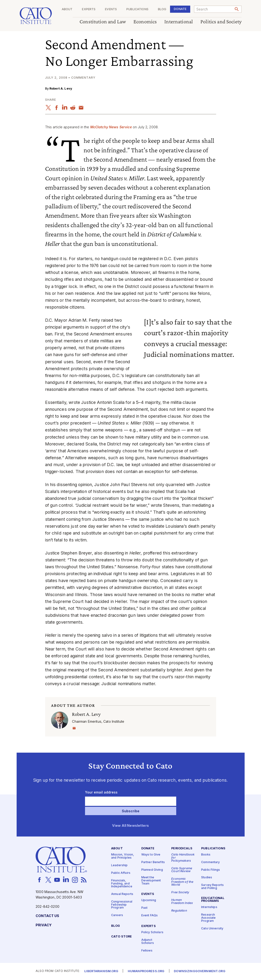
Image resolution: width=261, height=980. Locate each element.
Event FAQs (149, 916)
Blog (162, 9)
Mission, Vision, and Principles (123, 856)
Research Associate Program (208, 918)
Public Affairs (121, 873)
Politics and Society (221, 22)
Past (145, 908)
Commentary (210, 863)
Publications (137, 9)
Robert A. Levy (61, 88)
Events (111, 9)
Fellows (147, 951)
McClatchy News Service (111, 127)
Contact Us (47, 916)
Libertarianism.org (101, 972)
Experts (89, 9)
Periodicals (182, 849)
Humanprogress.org (146, 972)
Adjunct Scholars (148, 942)
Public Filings (211, 870)
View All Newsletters (130, 826)
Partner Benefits (153, 863)
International (179, 22)
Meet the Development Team (151, 881)
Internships (209, 907)
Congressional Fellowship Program (122, 905)
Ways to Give (151, 855)
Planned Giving (152, 870)
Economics (145, 22)
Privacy (44, 925)
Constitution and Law (103, 22)
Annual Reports (122, 894)
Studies (207, 878)
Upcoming (149, 901)
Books (206, 855)
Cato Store (121, 937)
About (67, 9)
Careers (117, 915)
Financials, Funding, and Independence (122, 884)
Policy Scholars (152, 933)
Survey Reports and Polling (212, 887)
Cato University (212, 929)
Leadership (119, 865)
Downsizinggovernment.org (199, 972)
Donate (180, 9)
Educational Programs (213, 900)
